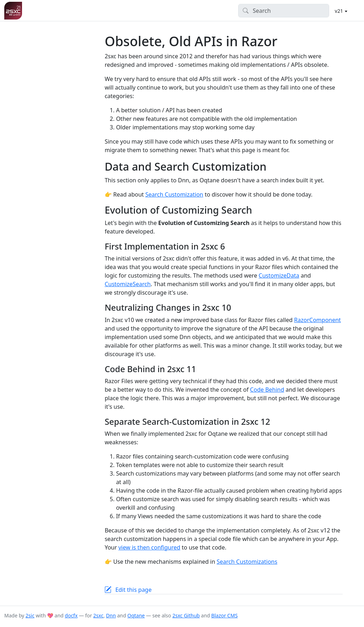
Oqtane (136, 615)
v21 (340, 11)
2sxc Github (186, 615)
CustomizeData (279, 275)
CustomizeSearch (127, 284)
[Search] (284, 11)
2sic (30, 615)
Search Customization (174, 194)
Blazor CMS (224, 615)
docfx (71, 615)
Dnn (111, 615)
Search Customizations (247, 562)
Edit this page (133, 590)
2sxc (98, 615)
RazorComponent (317, 320)
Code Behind (267, 390)
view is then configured (149, 547)
